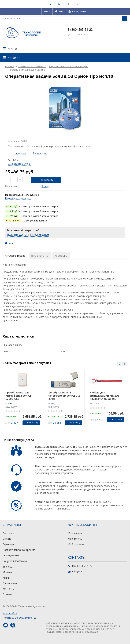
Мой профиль (76, 544)
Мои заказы (75, 533)
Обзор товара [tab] (15, 256)
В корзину (45, 180)
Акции (6, 578)
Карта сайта (10, 613)
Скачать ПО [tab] (40, 256)
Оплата (7, 539)
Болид (9, 404)
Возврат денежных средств (19, 550)
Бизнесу (7, 567)
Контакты (8, 589)
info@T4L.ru (79, 571)
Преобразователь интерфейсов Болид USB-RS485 (65, 396)
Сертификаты (11, 555)
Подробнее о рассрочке (18, 198)
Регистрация (77, 11)
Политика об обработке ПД (19, 618)
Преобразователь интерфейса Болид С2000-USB (18, 396)
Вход (59, 11)
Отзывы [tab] (61, 256)
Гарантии (8, 544)
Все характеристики (19, 164)
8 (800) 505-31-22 (80, 29)
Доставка (8, 533)
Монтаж (8, 572)
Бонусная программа (15, 561)
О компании (10, 583)
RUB (47, 11)
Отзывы (7, 594)
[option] (23, 399)
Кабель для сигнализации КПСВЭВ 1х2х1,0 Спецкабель (105, 396)
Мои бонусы (75, 539)
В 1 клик (46, 186)
